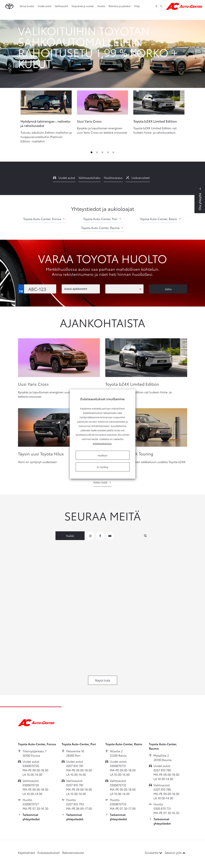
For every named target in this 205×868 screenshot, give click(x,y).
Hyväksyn (103, 455)
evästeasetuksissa (102, 443)
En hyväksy (102, 467)
